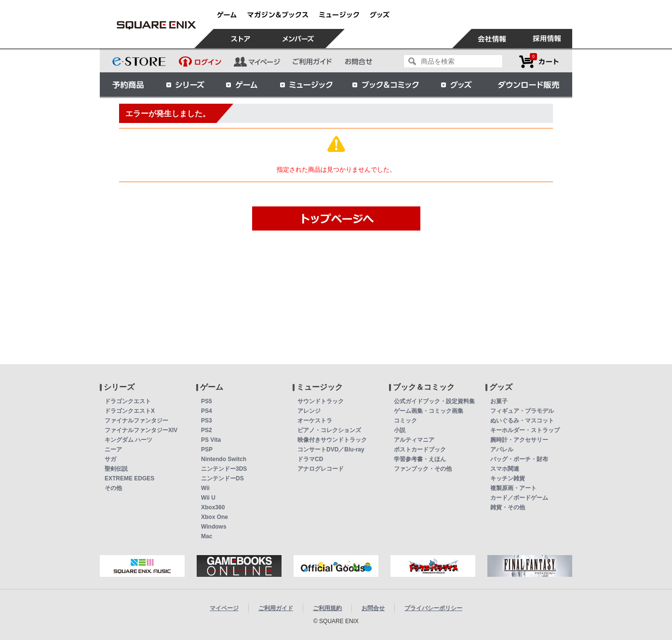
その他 (113, 488)
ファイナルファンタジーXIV (141, 430)
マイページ (224, 608)
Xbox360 (213, 507)
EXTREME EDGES (129, 478)
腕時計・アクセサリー (519, 440)
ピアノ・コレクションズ (329, 430)
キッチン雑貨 (508, 478)
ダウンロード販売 (529, 84)
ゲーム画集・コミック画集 (429, 411)
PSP (207, 449)
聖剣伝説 (116, 469)
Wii (205, 488)
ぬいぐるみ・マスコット (522, 421)
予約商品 (128, 84)
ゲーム (242, 84)
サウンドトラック (321, 401)
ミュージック (306, 84)
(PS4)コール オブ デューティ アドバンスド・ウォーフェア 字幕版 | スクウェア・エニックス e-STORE (156, 25)
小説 (400, 430)
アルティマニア (414, 440)
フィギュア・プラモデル (522, 411)
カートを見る (539, 61)
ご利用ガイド (276, 608)
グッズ (457, 84)
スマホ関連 (505, 469)
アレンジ (309, 411)
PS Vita (211, 440)
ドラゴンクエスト (128, 401)
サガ (110, 459)
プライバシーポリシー (433, 608)
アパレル (502, 449)
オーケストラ (315, 421)
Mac (207, 536)
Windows (214, 527)
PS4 (207, 411)
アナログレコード (321, 469)
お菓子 (499, 401)
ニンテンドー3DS (224, 469)
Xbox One (215, 517)
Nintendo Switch (224, 459)
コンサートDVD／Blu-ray (331, 449)
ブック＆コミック (385, 84)
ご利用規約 (327, 608)
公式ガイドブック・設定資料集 (434, 401)
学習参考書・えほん (420, 459)
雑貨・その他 (508, 507)
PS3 (207, 421)
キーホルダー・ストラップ (525, 430)
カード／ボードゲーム (519, 498)
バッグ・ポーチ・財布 (519, 459)
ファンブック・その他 (423, 469)
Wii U (208, 498)
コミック (405, 421)
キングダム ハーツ (128, 440)
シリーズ (185, 84)
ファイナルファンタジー (136, 421)
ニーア (113, 449)
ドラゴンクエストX (130, 411)
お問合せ (373, 608)
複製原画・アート (513, 488)
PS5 (207, 401)
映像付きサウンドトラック (332, 440)
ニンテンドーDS (222, 478)
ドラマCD (310, 459)
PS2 (207, 430)
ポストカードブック (420, 449)
